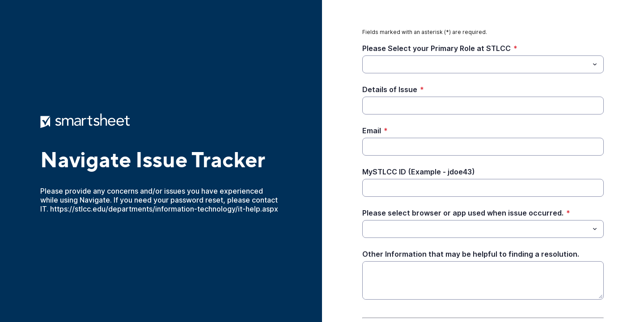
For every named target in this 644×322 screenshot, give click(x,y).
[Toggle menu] (595, 64)
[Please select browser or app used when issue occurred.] (368, 229)
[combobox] (483, 64)
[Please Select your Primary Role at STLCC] (476, 64)
